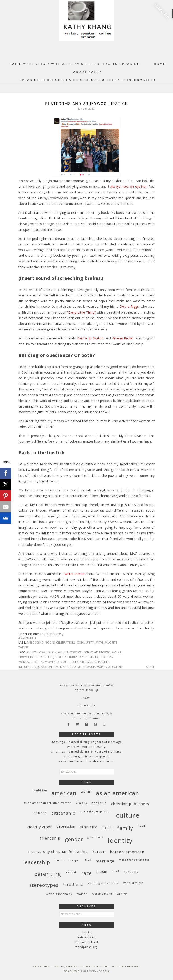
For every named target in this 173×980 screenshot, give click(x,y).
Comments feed (86, 942)
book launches (42, 657)
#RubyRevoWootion (42, 652)
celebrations (66, 643)
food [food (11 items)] (141, 826)
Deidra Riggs (129, 306)
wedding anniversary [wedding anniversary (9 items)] (103, 883)
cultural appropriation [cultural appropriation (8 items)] (96, 811)
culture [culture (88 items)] (128, 815)
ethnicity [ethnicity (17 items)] (88, 827)
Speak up (89, 667)
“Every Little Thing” (81, 312)
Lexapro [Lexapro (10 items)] (75, 860)
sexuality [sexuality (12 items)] (131, 872)
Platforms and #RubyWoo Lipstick (86, 104)
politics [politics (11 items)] (71, 871)
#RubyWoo (102, 652)
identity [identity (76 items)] (120, 840)
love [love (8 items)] (88, 860)
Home (160, 64)
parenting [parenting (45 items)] (48, 874)
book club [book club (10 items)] (99, 803)
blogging (37, 643)
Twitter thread (74, 574)
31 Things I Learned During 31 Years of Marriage (86, 752)
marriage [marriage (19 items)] (105, 861)
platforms (74, 667)
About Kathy (88, 72)
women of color (109, 667)
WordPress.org (86, 947)
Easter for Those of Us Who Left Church (87, 761)
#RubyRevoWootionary (76, 652)
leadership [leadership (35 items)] (37, 862)
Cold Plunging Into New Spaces (86, 756)
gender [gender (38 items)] (74, 839)
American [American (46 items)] (64, 793)
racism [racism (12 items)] (102, 872)
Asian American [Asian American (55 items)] (117, 793)
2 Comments (27, 638)
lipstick (59, 667)
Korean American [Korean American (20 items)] (127, 852)
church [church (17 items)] (40, 813)
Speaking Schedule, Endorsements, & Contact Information (88, 80)
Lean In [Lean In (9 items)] (59, 860)
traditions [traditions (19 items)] (73, 884)
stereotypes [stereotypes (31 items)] (44, 885)
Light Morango (92, 971)
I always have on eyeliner (127, 186)
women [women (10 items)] (82, 894)
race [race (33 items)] (87, 873)
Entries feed (86, 937)
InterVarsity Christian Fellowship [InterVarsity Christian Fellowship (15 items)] (58, 851)
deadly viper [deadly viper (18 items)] (40, 827)
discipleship (100, 662)
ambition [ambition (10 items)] (40, 790)
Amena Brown (123, 338)
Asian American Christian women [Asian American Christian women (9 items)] (47, 803)
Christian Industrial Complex (76, 657)
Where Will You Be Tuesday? (87, 747)
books (50, 643)
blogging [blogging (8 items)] (81, 803)
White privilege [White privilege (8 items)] (133, 883)
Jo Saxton (96, 338)
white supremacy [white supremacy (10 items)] (59, 894)
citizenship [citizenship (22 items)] (63, 813)
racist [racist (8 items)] (116, 871)
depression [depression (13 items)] (66, 826)
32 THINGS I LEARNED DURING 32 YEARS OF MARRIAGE (86, 742)
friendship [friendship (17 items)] (50, 838)
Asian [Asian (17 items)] (86, 791)
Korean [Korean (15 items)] (99, 851)
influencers (27, 667)
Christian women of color (50, 662)
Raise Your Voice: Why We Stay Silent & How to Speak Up (75, 64)
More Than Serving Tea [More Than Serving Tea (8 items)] (134, 860)
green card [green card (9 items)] (95, 837)
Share (150, 667)
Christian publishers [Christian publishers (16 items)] (130, 804)
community (85, 643)
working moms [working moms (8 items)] (102, 894)
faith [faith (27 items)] (107, 827)
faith (99, 643)
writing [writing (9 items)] (122, 894)
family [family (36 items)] (125, 828)
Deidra (82, 338)
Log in (87, 932)
